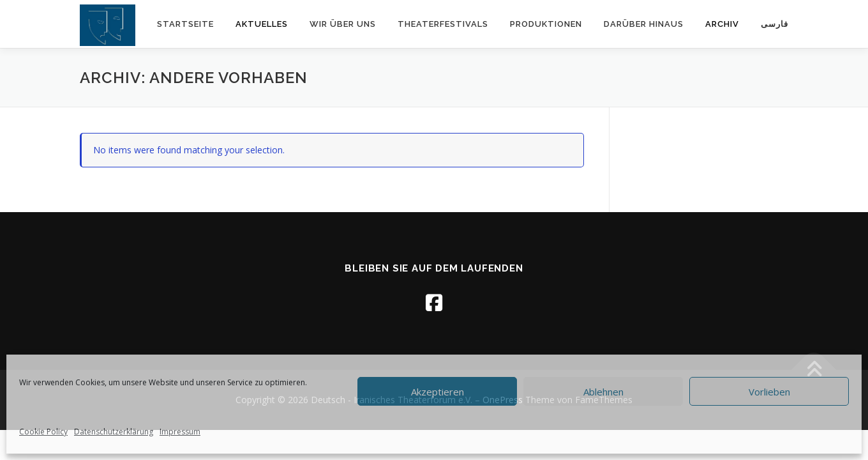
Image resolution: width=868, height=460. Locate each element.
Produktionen (546, 24)
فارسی (774, 24)
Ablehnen (603, 392)
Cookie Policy (43, 432)
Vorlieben (769, 392)
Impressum (180, 432)
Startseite (185, 24)
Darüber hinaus (644, 24)
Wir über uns (343, 24)
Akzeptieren (438, 392)
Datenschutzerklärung (114, 432)
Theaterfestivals (443, 24)
